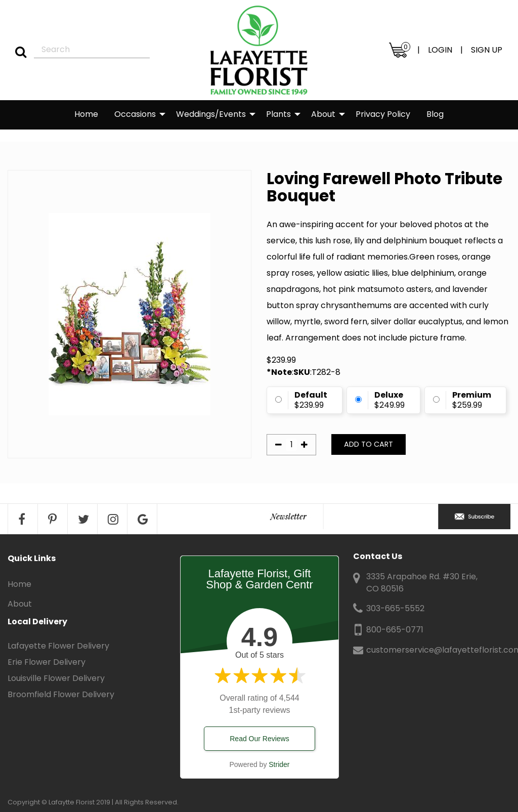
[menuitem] (86, 115)
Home (86, 114)
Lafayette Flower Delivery (58, 646)
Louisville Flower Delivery (56, 678)
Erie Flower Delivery (47, 662)
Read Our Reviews (260, 739)
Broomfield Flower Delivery (61, 694)
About (323, 114)
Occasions (135, 114)
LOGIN (440, 50)
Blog (435, 114)
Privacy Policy (383, 114)
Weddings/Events (211, 114)
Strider (279, 764)
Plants (278, 114)
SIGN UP (487, 50)
